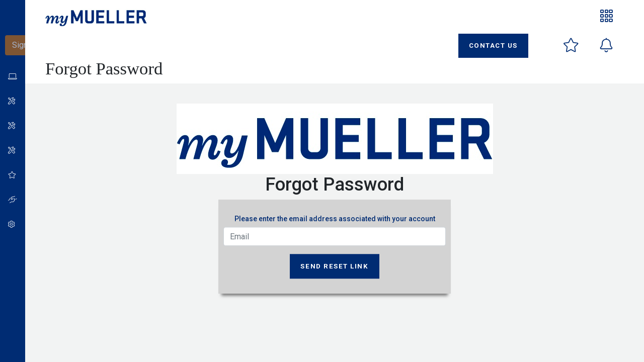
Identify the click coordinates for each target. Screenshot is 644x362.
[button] (10, 101)
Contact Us (493, 46)
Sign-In (25, 45)
